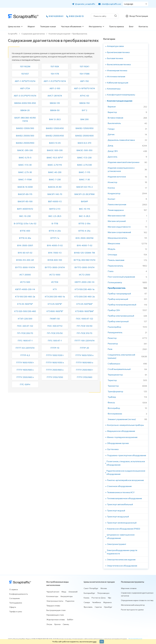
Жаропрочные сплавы (56, 619)
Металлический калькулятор (133, 605)
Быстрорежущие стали (56, 610)
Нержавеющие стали (55, 615)
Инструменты (95, 26)
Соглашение (14, 598)
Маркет (31, 26)
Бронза (57, 624)
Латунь (49, 624)
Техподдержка (16, 603)
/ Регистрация (141, 16)
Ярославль (88, 607)
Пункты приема (117, 26)
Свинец (66, 624)
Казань (87, 598)
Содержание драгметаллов (33, 34)
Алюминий (73, 592)
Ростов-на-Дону (99, 598)
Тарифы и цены (16, 611)
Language (129, 4)
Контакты (143, 26)
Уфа (109, 598)
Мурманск (107, 602)
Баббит (70, 619)
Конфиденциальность (19, 594)
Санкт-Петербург (91, 588)
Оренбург (108, 607)
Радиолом (70, 601)
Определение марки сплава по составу (137, 600)
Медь (64, 592)
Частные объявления (71, 26)
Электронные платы (55, 601)
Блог (131, 26)
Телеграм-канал (48, 26)
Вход (132, 16)
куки (95, 641)
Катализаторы (52, 596)
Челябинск (97, 602)
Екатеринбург (89, 593)
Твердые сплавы (53, 606)
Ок (102, 641)
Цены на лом (14, 26)
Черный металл (53, 592)
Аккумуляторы (67, 596)
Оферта (13, 607)
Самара (87, 602)
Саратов (98, 607)
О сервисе (14, 589)
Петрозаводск (103, 593)
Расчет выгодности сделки (132, 610)
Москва (104, 588)
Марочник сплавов (129, 588)
